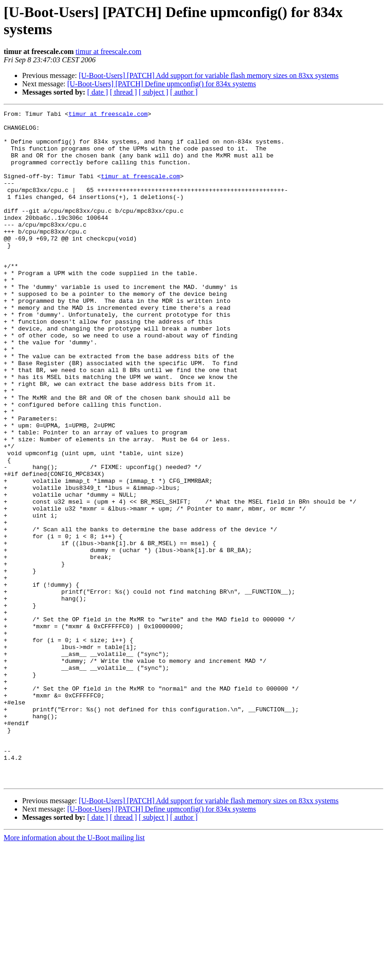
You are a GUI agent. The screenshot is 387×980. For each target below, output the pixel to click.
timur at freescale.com (109, 51)
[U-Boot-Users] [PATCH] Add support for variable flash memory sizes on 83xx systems (209, 75)
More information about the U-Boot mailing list (74, 972)
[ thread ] (123, 92)
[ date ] (98, 92)
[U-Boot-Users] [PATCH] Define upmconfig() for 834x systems (162, 84)
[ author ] (184, 92)
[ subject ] (154, 92)
